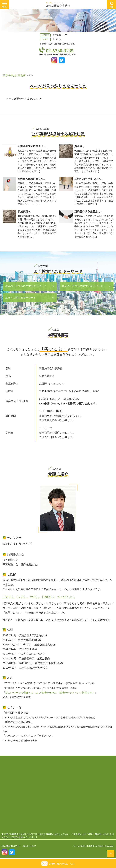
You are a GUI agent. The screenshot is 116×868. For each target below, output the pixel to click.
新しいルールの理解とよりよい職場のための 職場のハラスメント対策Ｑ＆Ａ (50, 693)
